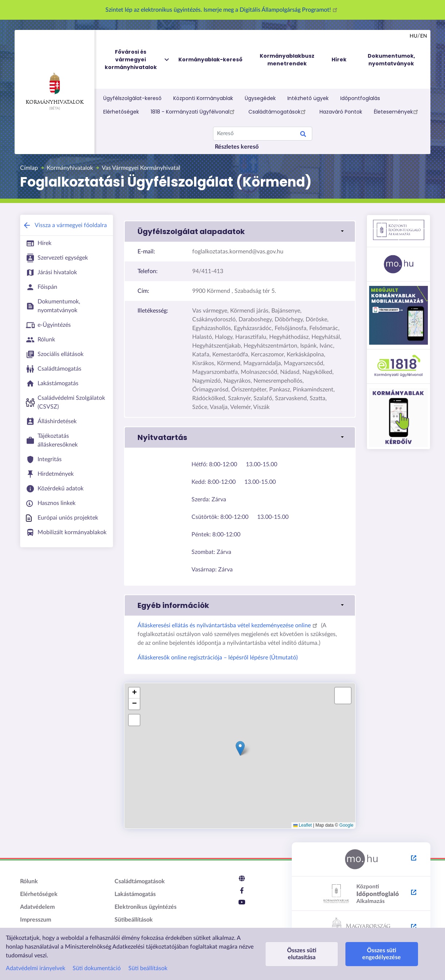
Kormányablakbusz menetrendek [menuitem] (287, 60)
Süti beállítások (148, 968)
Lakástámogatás (135, 894)
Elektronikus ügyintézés (146, 907)
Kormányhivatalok (55, 89)
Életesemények (397, 111)
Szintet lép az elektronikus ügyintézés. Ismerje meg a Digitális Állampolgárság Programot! (222, 10)
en (424, 36)
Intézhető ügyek (308, 98)
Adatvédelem (37, 907)
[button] (240, 231)
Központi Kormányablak (203, 98)
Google (346, 825)
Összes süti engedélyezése (382, 954)
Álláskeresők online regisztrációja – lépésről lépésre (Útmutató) (218, 658)
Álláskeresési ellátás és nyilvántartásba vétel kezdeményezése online (229, 625)
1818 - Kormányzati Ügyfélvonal (194, 111)
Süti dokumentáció (97, 968)
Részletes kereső (237, 147)
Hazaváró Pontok (341, 112)
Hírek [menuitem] (339, 60)
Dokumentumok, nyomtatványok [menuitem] (391, 60)
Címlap (29, 168)
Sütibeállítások (134, 920)
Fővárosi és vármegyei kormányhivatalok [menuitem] (138, 60)
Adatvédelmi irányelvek (36, 968)
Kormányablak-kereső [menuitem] (210, 60)
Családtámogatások (278, 111)
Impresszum (36, 920)
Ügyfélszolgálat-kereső (132, 98)
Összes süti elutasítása (302, 954)
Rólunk (29, 881)
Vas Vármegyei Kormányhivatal (141, 168)
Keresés (303, 135)
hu (413, 36)
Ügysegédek (260, 98)
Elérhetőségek (121, 112)
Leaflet (303, 825)
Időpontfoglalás (360, 98)
